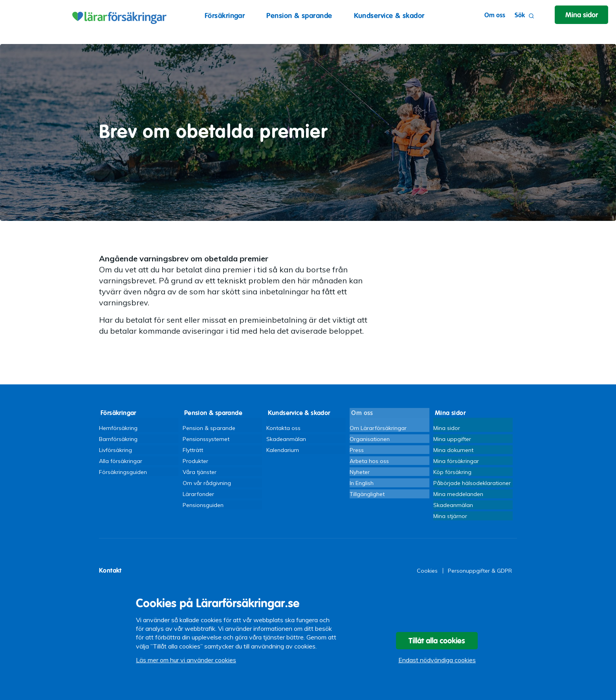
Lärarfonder (198, 496)
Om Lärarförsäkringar (378, 426)
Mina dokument (453, 450)
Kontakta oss (283, 426)
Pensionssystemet (206, 438)
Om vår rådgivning (207, 485)
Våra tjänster (200, 473)
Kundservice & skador (389, 16)
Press (357, 450)
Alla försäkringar (121, 461)
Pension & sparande (299, 16)
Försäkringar (225, 16)
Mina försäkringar (456, 461)
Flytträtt (193, 450)
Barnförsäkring (118, 438)
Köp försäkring (452, 473)
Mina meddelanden (458, 496)
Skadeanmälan (286, 438)
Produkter (195, 461)
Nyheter (360, 473)
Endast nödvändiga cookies (437, 663)
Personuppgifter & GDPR (480, 575)
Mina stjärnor (450, 520)
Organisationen (370, 438)
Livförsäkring (115, 450)
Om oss (491, 15)
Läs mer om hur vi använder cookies (186, 663)
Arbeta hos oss (369, 461)
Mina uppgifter (452, 438)
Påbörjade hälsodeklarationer (472, 485)
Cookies (427, 575)
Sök (521, 16)
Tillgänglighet (367, 496)
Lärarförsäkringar (118, 16)
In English (362, 485)
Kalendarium (283, 450)
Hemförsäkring (118, 426)
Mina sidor (447, 426)
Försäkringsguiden (123, 473)
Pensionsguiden (203, 508)
